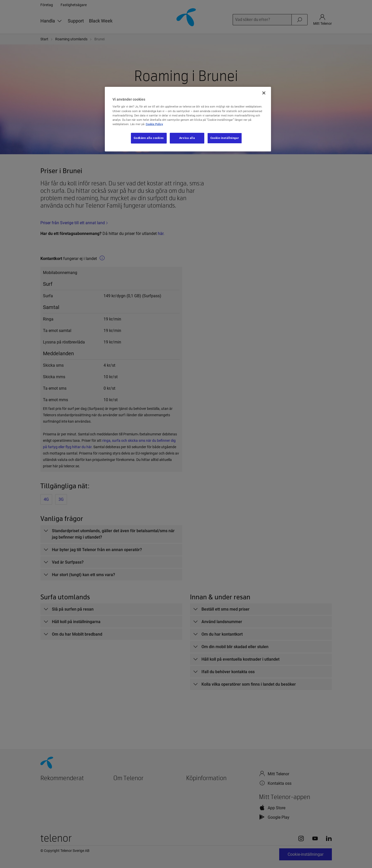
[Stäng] (264, 93)
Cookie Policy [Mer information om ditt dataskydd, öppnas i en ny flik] (154, 124)
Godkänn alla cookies (149, 138)
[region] (188, 119)
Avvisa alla (187, 138)
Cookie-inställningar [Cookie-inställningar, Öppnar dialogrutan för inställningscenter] (225, 138)
